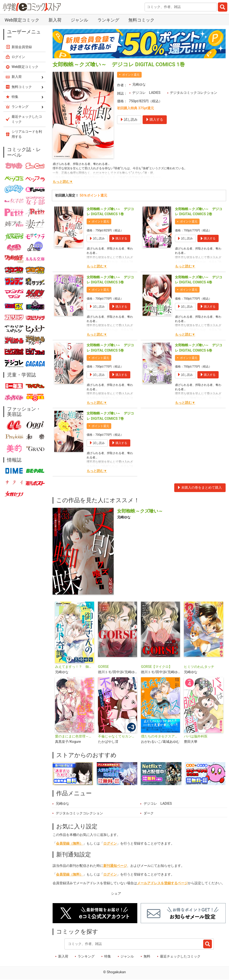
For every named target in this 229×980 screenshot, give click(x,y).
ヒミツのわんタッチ (199, 667)
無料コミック (141, 20)
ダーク (149, 813)
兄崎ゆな (139, 85)
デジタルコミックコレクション (194, 93)
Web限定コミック (22, 20)
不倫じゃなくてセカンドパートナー (118, 736)
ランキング (108, 20)
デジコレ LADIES (146, 93)
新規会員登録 (22, 47)
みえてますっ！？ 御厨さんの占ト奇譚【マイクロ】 (75, 667)
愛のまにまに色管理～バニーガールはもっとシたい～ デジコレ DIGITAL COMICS (75, 736)
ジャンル (79, 20)
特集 (108, 956)
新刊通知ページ (115, 866)
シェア (116, 894)
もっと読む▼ (63, 182)
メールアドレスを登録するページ (162, 883)
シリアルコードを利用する (27, 134)
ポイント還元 (131, 75)
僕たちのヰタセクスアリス (160, 736)
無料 (147, 956)
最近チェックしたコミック (180, 956)
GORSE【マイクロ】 (156, 667)
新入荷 (55, 20)
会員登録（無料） (69, 844)
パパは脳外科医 (196, 736)
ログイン (110, 844)
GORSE (103, 667)
